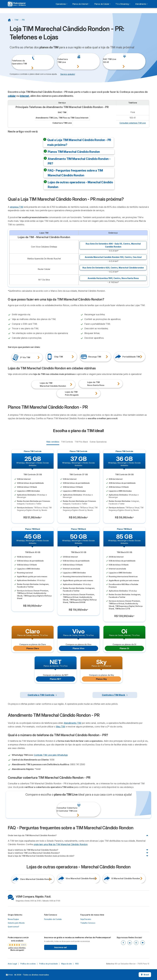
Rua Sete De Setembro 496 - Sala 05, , (113, 245)
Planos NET (56, 679)
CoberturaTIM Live (61, 61)
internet (24, 96)
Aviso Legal (12, 964)
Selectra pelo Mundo (16, 923)
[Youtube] (143, 943)
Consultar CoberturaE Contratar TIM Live (60, 809)
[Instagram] (136, 943)
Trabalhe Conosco (88, 923)
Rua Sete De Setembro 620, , (113, 268)
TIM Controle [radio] (67, 442)
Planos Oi (124, 648)
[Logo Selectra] (17, 4)
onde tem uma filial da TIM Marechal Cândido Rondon (61, 844)
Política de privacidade (48, 964)
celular (12, 96)
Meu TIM (61, 727)
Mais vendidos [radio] (53, 442)
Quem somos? (13, 927)
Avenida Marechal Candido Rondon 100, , (113, 257)
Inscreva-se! (61, 947)
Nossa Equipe (13, 919)
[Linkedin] (130, 943)
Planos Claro (33, 648)
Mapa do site (66, 964)
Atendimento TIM (72, 723)
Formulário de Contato (53, 919)
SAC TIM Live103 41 (106, 61)
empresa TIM (17, 207)
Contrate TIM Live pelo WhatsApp (51, 755)
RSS (77, 964)
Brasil (145, 975)
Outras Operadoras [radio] (98, 442)
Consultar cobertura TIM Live (133, 123)
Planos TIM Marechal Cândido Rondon (74, 152)
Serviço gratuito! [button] (68, 74)
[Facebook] (123, 943)
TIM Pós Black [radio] (81, 442)
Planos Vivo (78, 648)
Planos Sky (101, 679)
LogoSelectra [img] (9, 975)
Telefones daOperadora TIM (15, 62)
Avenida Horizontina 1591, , (113, 278)
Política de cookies (28, 964)
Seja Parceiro (86, 919)
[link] (17, 944)
